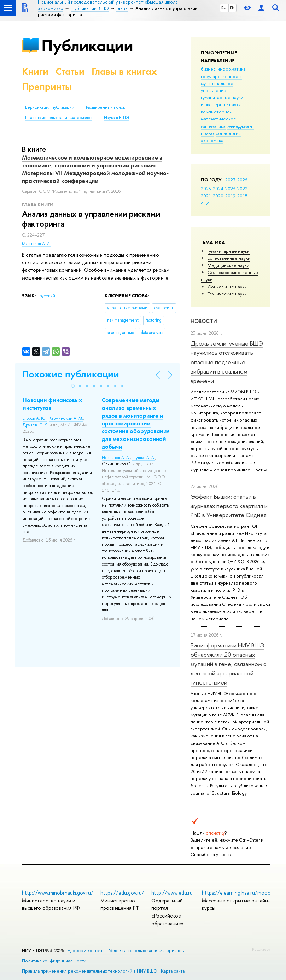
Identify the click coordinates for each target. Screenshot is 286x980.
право (207, 133)
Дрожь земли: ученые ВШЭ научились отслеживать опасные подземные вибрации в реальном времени (227, 362)
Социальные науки (227, 287)
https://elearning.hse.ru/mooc (236, 893)
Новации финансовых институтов (52, 404)
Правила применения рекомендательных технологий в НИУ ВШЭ (90, 971)
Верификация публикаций (50, 107)
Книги (35, 71)
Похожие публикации (71, 374)
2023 (230, 189)
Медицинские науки (228, 265)
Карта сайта (173, 971)
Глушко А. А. (144, 458)
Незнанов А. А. (116, 458)
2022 (242, 189)
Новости (204, 321)
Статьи (70, 71)
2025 (206, 189)
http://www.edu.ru (172, 893)
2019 (230, 196)
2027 (230, 180)
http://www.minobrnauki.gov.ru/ (58, 893)
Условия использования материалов (147, 951)
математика (213, 126)
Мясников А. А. (36, 244)
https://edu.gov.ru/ (122, 893)
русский (47, 296)
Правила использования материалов (59, 118)
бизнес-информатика (223, 69)
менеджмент (241, 126)
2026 (242, 180)
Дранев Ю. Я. (36, 425)
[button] (73, 386)
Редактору (261, 949)
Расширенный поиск (106, 107)
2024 (218, 189)
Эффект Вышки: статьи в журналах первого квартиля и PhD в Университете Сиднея (229, 506)
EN (232, 8)
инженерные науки (221, 104)
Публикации (87, 45)
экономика (212, 140)
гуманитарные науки (222, 97)
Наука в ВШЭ (116, 118)
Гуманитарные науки (229, 251)
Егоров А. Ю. (35, 418)
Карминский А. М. (66, 418)
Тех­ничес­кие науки (227, 294)
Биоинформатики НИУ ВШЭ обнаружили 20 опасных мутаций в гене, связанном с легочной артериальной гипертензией (229, 664)
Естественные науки (229, 258)
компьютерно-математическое (218, 115)
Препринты (47, 87)
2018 (242, 196)
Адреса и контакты (86, 951)
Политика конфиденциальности (54, 961)
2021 (206, 196)
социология (228, 133)
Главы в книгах (124, 71)
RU (224, 8)
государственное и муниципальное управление (221, 83)
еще (205, 203)
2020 (218, 196)
